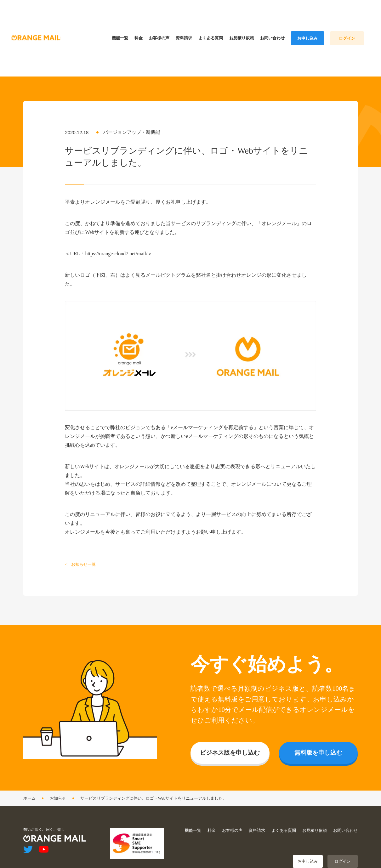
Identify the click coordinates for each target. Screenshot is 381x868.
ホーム (29, 795)
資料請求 (257, 827)
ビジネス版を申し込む (230, 749)
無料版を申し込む (318, 749)
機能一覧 (193, 827)
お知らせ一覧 (83, 561)
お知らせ (58, 795)
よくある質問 (284, 827)
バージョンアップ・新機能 (132, 129)
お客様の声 (232, 827)
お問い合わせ (345, 827)
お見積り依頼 (315, 827)
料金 (212, 827)
